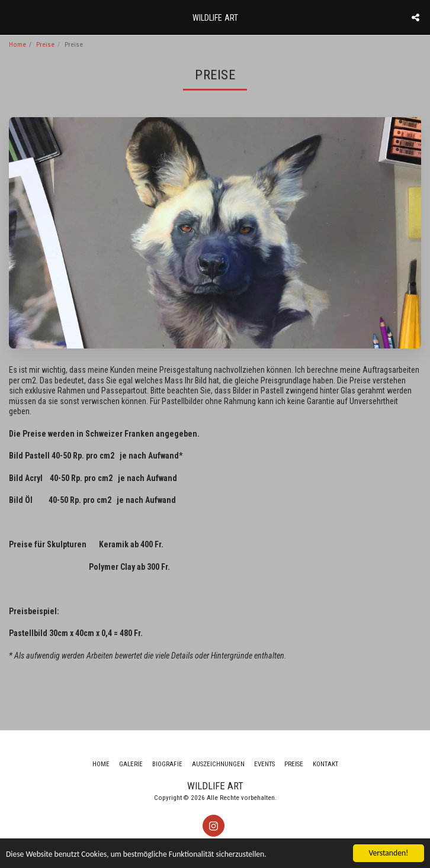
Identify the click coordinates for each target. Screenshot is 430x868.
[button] (13, 17)
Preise (45, 45)
